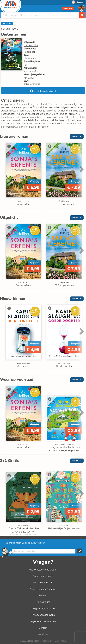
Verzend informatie (43, 583)
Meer (75, 136)
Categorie (68, 8)
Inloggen (79, 2)
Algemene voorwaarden (43, 621)
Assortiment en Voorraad (43, 589)
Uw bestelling (43, 602)
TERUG (7, 23)
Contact (43, 628)
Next (81, 169)
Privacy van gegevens (43, 615)
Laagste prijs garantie (43, 608)
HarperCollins (31, 45)
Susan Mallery (10, 29)
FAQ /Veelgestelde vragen (43, 570)
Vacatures (43, 634)
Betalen (43, 596)
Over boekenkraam (43, 576)
